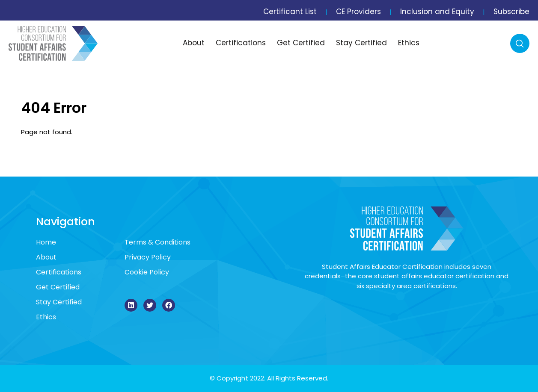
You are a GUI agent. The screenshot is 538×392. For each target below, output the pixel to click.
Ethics (409, 43)
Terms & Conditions (158, 242)
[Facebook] (169, 305)
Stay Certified (361, 43)
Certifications (241, 43)
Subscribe (511, 12)
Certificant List (290, 12)
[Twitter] (150, 305)
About (194, 43)
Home (46, 242)
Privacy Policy (148, 257)
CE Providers (358, 12)
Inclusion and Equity (437, 12)
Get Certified (301, 43)
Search (520, 43)
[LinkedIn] (131, 305)
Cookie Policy (147, 272)
